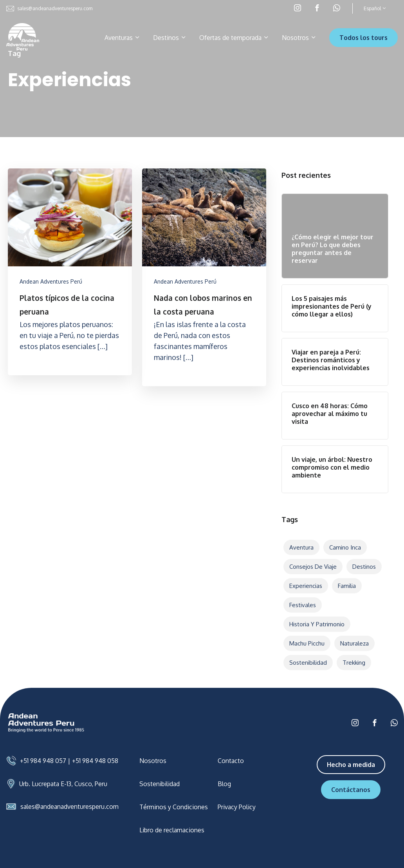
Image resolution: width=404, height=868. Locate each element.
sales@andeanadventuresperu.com (49, 9)
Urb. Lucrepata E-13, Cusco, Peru (63, 784)
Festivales (303, 605)
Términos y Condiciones (174, 807)
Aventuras (123, 38)
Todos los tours (363, 38)
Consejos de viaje (313, 567)
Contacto (231, 761)
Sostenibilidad (308, 663)
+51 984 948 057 (43, 761)
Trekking (354, 663)
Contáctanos (351, 790)
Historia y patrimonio (317, 624)
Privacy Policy (237, 807)
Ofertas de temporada (234, 38)
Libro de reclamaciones (172, 830)
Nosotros (299, 38)
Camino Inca (345, 547)
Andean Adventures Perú (51, 281)
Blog (224, 784)
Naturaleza (354, 643)
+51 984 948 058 (95, 761)
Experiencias (306, 586)
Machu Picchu (307, 643)
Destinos (170, 38)
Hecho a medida (351, 765)
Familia (347, 586)
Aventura (301, 547)
